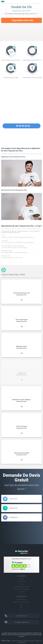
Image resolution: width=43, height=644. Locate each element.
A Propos (22, 579)
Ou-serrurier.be (21, 592)
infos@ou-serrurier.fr (22, 622)
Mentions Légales (29, 641)
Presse (21, 584)
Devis (22, 607)
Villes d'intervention (22, 599)
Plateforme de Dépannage (21, 589)
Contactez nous (21, 581)
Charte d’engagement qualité (22, 587)
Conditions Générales (17, 641)
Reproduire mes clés (23, 20)
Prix (22, 605)
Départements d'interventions (21, 602)
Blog (22, 610)
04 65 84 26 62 (23, 126)
